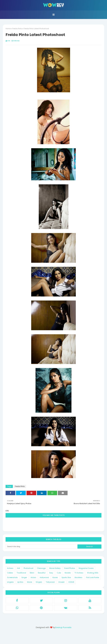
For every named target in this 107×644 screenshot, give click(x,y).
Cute (59, 573)
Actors (33, 577)
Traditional (21, 573)
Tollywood (50, 582)
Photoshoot (28, 568)
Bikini (32, 573)
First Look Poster (93, 577)
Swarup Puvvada (63, 627)
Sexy (51, 573)
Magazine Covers (86, 568)
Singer (24, 577)
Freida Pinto (17, 29)
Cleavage (41, 568)
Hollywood (44, 577)
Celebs (10, 573)
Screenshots (12, 577)
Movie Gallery (55, 568)
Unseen (62, 582)
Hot (19, 568)
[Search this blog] (42, 547)
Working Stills (93, 573)
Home (8, 29)
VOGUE (71, 582)
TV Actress (79, 573)
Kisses (55, 577)
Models (68, 573)
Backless (79, 577)
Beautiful (42, 573)
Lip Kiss (20, 582)
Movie (29, 582)
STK (9, 41)
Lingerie (10, 582)
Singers (39, 582)
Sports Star (66, 577)
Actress (10, 568)
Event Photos (70, 568)
